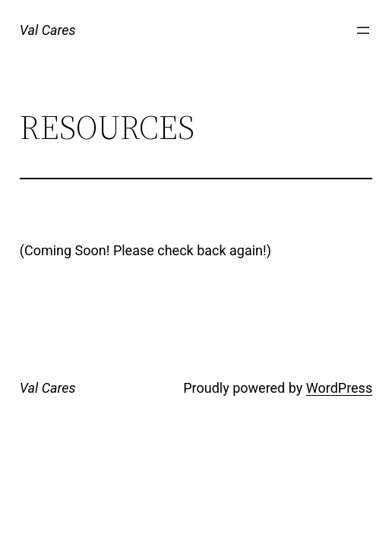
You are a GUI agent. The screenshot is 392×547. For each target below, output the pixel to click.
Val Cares (48, 30)
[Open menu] (363, 30)
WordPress (339, 388)
